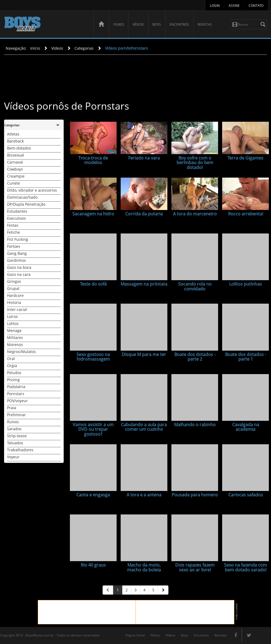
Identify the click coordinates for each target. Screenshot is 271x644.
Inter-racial (17, 309)
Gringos (14, 281)
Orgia (12, 366)
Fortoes (14, 246)
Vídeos (138, 24)
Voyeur (13, 457)
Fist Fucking (18, 239)
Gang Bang (17, 253)
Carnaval (15, 162)
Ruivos (13, 422)
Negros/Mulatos (21, 352)
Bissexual (16, 155)
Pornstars (16, 394)
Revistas (205, 24)
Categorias (84, 48)
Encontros (179, 24)
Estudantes (17, 211)
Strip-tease (17, 436)
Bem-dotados (19, 148)
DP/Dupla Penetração (26, 204)
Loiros (12, 316)
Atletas (13, 134)
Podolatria (16, 387)
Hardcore (15, 295)
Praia (12, 408)
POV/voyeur (17, 401)
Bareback (15, 141)
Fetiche (13, 232)
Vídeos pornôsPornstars (126, 48)
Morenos (15, 345)
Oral (11, 359)
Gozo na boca (19, 267)
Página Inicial (135, 635)
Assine (234, 6)
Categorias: (12, 125)
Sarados (14, 429)
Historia (14, 302)
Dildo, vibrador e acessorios (32, 190)
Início (35, 48)
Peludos (14, 373)
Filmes (119, 24)
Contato (256, 6)
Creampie (16, 176)
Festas (13, 225)
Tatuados (15, 443)
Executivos (16, 218)
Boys (157, 24)
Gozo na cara (19, 274)
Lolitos (13, 323)
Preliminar (16, 415)
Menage (14, 331)
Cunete (13, 183)
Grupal (13, 288)
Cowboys (15, 169)
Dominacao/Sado (22, 197)
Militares (15, 338)
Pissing (13, 380)
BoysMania (46, 25)
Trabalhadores (20, 450)
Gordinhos (16, 260)
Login (215, 6)
